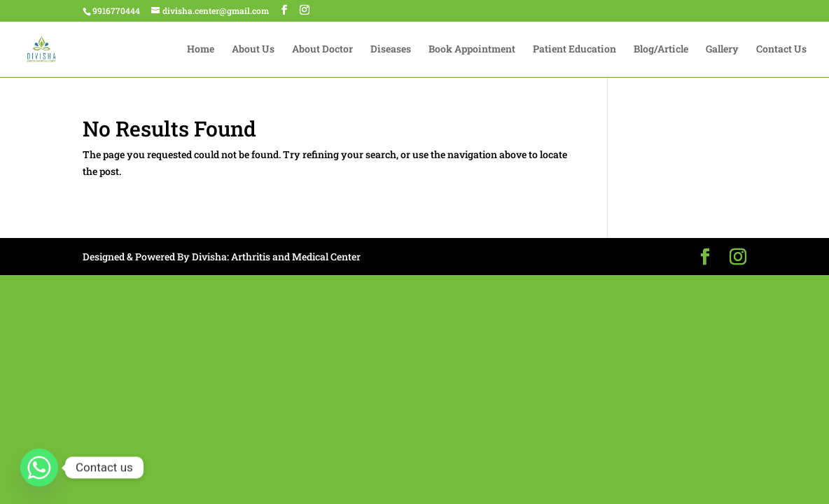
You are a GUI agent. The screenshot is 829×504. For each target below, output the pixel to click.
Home (201, 50)
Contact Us (781, 50)
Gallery (722, 50)
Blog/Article (661, 50)
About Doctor (322, 50)
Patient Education (574, 50)
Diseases (391, 50)
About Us (253, 50)
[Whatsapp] (39, 468)
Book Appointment (472, 50)
